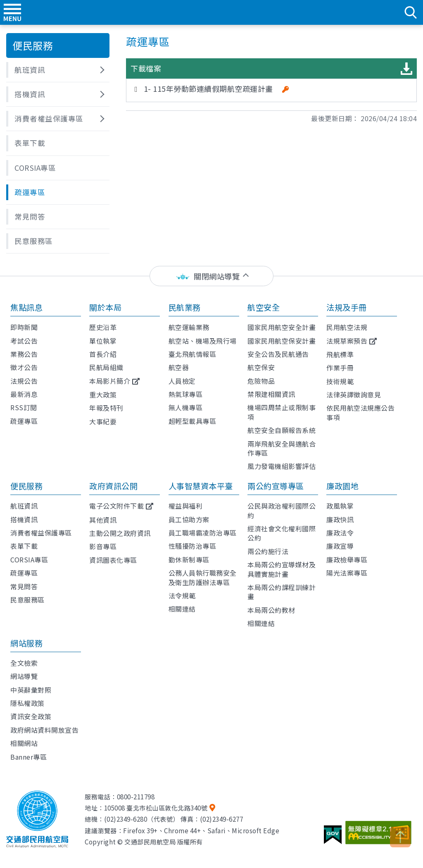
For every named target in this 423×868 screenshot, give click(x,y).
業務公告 (24, 354)
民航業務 (185, 307)
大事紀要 (103, 421)
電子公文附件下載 (116, 506)
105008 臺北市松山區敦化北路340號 (156, 808)
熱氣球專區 (186, 394)
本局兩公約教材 (271, 610)
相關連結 (182, 609)
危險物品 (261, 381)
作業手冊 (340, 368)
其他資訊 (103, 520)
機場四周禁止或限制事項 (282, 412)
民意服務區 (27, 600)
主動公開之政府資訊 (120, 533)
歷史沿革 (103, 327)
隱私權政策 (27, 703)
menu (12, 12)
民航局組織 (106, 367)
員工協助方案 (189, 519)
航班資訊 (24, 506)
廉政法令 (340, 533)
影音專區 (103, 546)
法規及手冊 (347, 307)
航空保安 (261, 367)
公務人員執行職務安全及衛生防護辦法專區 (203, 577)
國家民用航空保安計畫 (282, 341)
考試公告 (24, 341)
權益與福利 (186, 506)
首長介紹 (103, 354)
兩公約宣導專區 (276, 486)
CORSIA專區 (29, 560)
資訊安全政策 (31, 716)
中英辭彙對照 (31, 690)
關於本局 (105, 307)
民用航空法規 (347, 327)
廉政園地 (342, 486)
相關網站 (24, 743)
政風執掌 (340, 506)
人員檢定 (182, 381)
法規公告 (24, 381)
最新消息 (24, 394)
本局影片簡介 (110, 381)
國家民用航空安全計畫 (282, 327)
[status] (211, 276)
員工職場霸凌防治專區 (203, 533)
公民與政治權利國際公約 (282, 510)
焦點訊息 (26, 307)
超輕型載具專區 (192, 421)
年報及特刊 (106, 408)
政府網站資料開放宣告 (44, 730)
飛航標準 (340, 354)
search (411, 12)
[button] (58, 70)
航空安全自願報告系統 (282, 430)
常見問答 (24, 586)
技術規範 (340, 381)
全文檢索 (24, 663)
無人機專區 (186, 407)
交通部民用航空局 (211, 12)
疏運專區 (24, 421)
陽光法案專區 (347, 573)
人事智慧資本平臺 (201, 486)
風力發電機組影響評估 (282, 466)
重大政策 (103, 395)
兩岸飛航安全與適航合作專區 (282, 448)
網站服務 (26, 643)
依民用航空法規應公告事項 (360, 412)
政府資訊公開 (113, 486)
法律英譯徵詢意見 (354, 395)
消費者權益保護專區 (41, 533)
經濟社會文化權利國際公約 (282, 533)
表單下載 (24, 546)
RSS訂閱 (24, 407)
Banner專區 (29, 757)
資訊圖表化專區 (113, 560)
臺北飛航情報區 (192, 354)
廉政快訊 (340, 519)
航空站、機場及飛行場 (203, 341)
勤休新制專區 (189, 560)
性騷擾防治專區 (192, 546)
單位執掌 (103, 341)
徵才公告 (24, 367)
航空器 (179, 367)
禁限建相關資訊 (271, 394)
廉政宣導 (340, 546)
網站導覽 (24, 676)
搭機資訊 (24, 519)
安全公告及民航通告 (278, 354)
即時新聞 (24, 327)
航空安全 (264, 307)
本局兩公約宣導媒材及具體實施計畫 (282, 569)
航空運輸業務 (189, 327)
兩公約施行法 (268, 551)
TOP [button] (400, 837)
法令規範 (182, 595)
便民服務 (26, 486)
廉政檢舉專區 (347, 560)
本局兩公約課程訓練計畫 (282, 592)
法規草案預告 (347, 341)
